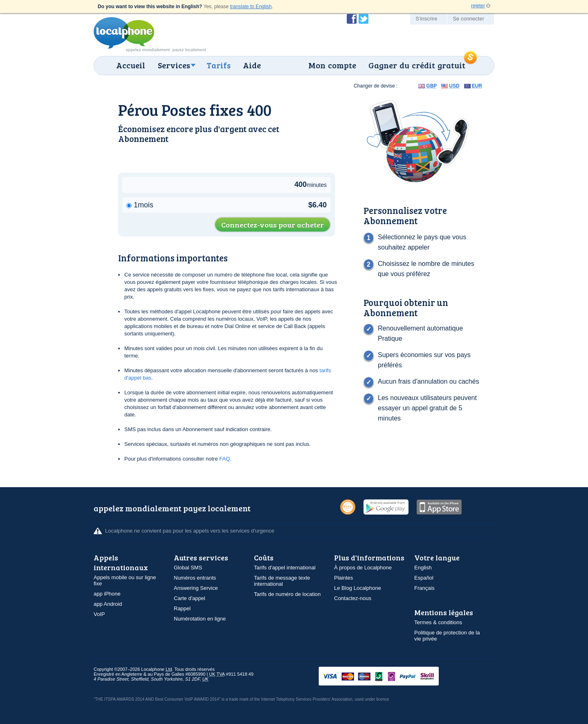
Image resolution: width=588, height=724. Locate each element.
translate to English (251, 7)
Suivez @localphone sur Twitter (364, 19)
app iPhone (107, 594)
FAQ (224, 459)
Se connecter (468, 19)
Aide (252, 65)
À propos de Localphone (363, 568)
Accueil (131, 65)
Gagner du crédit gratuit (417, 65)
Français (424, 588)
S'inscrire (426, 19)
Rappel (182, 608)
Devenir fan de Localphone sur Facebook (352, 19)
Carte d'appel (190, 598)
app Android (108, 604)
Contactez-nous (353, 598)
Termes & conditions (438, 622)
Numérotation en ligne (200, 619)
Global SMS (188, 568)
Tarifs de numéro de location (287, 594)
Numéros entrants (195, 578)
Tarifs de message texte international (282, 581)
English (423, 568)
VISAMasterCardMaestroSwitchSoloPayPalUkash (390, 677)
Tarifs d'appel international (285, 568)
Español (424, 578)
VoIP (99, 614)
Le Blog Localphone (358, 588)
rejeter (478, 6)
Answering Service (196, 588)
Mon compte (332, 65)
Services (174, 65)
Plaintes (343, 578)
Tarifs (219, 65)
